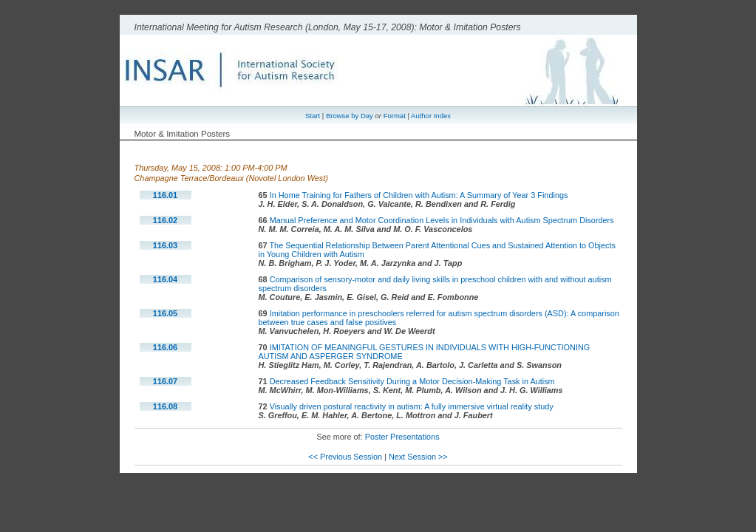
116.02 (165, 220)
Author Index (431, 116)
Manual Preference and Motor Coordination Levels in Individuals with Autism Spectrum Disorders (442, 220)
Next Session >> (418, 457)
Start (313, 116)
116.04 (165, 279)
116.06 (165, 347)
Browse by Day (350, 116)
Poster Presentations (402, 437)
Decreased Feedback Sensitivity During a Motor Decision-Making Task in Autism (412, 381)
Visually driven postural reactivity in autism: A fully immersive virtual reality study (412, 406)
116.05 (165, 313)
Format (395, 116)
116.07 (165, 381)
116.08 (165, 406)
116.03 (165, 245)
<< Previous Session (345, 457)
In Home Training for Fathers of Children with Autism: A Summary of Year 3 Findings (419, 195)
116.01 (165, 195)
